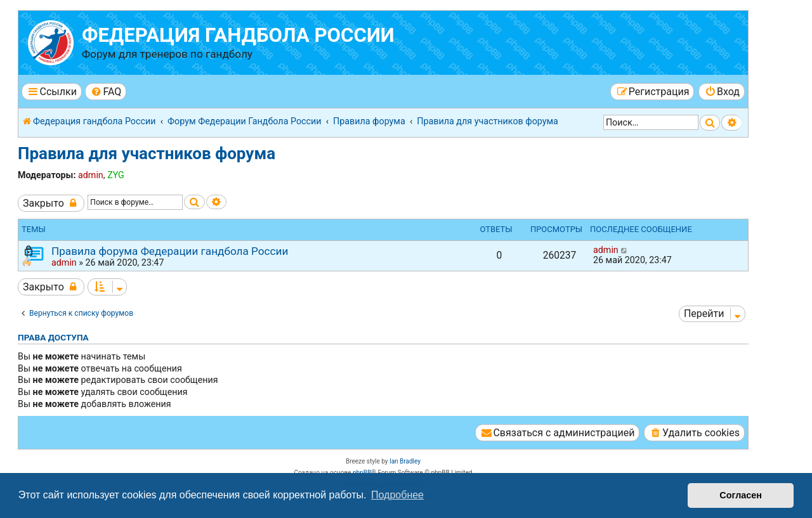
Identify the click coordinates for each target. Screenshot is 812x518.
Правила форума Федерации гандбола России (170, 251)
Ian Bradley (405, 461)
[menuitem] (106, 92)
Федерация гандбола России (238, 35)
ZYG (116, 175)
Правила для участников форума (147, 153)
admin (91, 175)
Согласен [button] (741, 495)
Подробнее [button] (397, 495)
